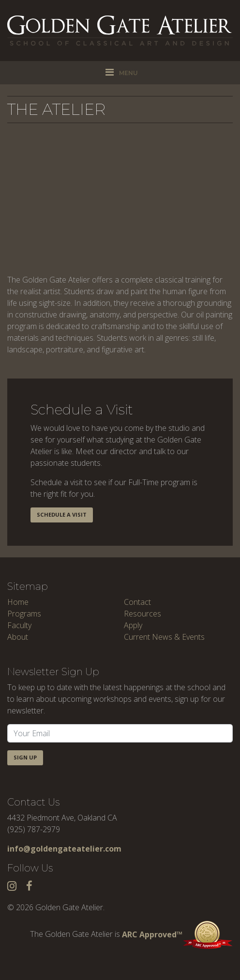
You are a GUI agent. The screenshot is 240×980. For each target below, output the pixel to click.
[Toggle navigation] (120, 73)
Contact (137, 602)
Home (18, 602)
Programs (24, 614)
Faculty (19, 625)
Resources (142, 614)
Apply (133, 625)
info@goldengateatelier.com (64, 849)
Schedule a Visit (62, 514)
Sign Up (25, 757)
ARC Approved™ (177, 934)
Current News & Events (164, 637)
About (18, 637)
